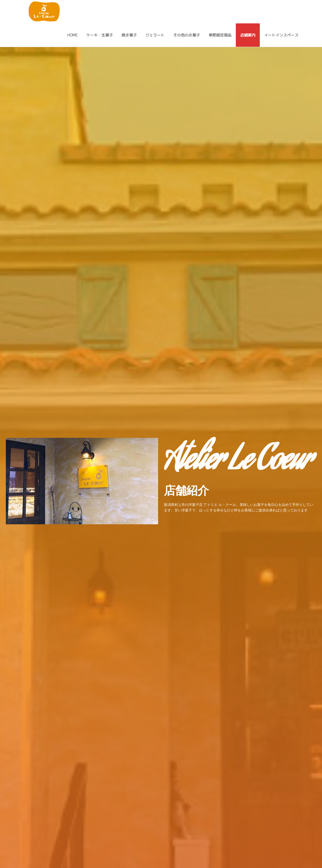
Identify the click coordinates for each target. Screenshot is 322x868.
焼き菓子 (129, 35)
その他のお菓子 (187, 35)
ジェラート (155, 35)
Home (72, 35)
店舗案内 (248, 35)
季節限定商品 (220, 35)
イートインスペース (281, 35)
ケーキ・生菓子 (99, 35)
